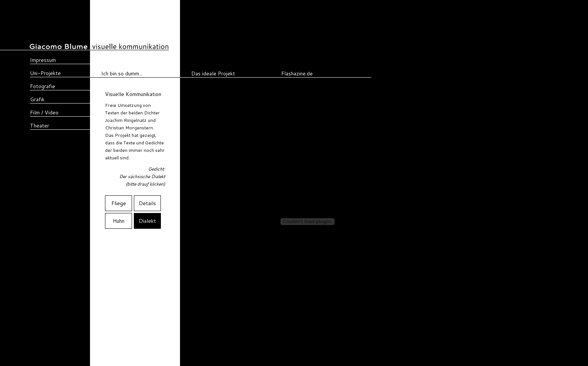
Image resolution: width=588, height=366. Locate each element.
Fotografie (43, 86)
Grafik (37, 99)
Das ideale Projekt (213, 73)
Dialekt (147, 221)
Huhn (119, 221)
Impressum (43, 60)
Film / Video (44, 112)
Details (147, 203)
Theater (40, 126)
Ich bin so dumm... (122, 73)
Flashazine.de (297, 73)
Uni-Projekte (45, 73)
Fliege (119, 203)
